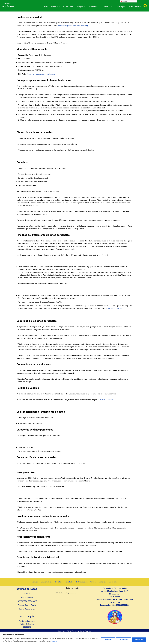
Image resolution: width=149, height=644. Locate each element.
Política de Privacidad (27, 626)
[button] (57, 7)
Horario (34, 587)
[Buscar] (145, 6)
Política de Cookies (115, 312)
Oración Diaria (46, 587)
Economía (114, 587)
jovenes (27, 599)
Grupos (93, 587)
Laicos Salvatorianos (27, 614)
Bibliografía (121, 7)
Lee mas (54, 641)
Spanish (124, 1)
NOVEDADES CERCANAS (27, 606)
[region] (74, 638)
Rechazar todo (124, 640)
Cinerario (103, 7)
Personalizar (108, 640)
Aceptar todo (139, 640)
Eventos (58, 587)
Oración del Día (27, 603)
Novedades (69, 587)
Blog (112, 7)
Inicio (43, 7)
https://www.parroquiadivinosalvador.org (73, 26)
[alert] (73, 598)
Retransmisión (135, 7)
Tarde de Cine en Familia (27, 610)
